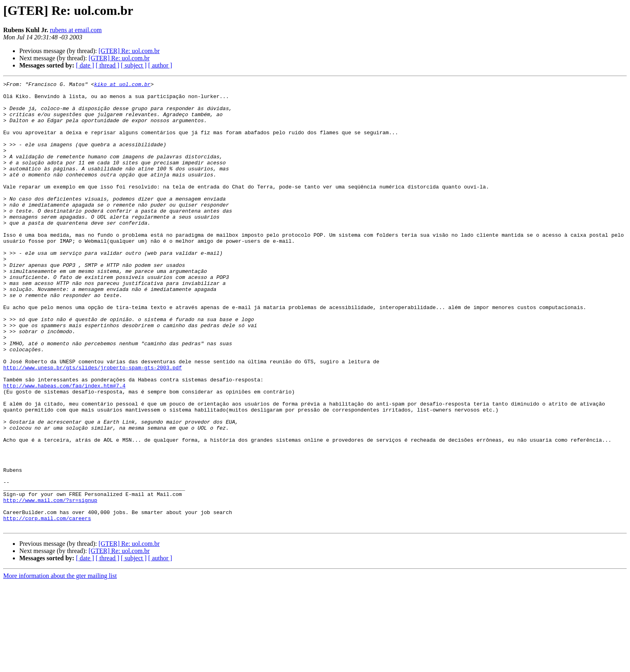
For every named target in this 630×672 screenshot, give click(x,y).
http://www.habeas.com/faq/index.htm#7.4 (64, 447)
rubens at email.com (76, 30)
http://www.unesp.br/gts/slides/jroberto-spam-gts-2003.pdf (93, 425)
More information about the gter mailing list (60, 665)
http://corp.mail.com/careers (47, 606)
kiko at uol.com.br (122, 85)
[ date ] (85, 65)
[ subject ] (134, 65)
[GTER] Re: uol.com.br (129, 51)
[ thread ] (107, 65)
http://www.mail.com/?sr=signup (50, 584)
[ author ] (160, 65)
